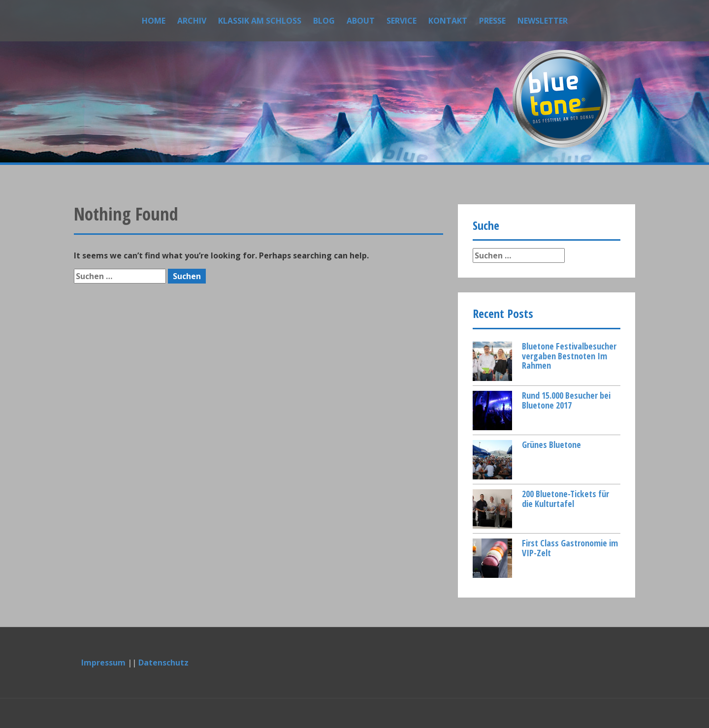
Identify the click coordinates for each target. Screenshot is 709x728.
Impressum (103, 663)
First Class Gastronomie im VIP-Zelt (570, 548)
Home (154, 21)
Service (402, 21)
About (361, 21)
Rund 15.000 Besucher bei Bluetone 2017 (566, 400)
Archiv (192, 21)
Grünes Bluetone (551, 444)
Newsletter (543, 21)
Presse (492, 21)
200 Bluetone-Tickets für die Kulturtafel (565, 499)
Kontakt (448, 21)
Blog (324, 21)
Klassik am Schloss (260, 21)
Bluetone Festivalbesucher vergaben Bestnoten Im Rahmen (569, 356)
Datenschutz (163, 663)
